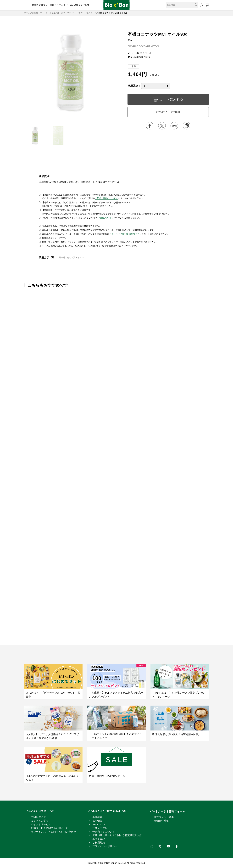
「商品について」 (105, 218)
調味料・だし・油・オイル (45, 13)
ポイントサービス (41, 824)
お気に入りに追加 (168, 112)
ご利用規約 (99, 842)
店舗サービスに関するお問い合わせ (51, 828)
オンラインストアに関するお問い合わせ (53, 831)
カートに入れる (168, 100)
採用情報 (97, 820)
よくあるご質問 (40, 820)
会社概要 (97, 817)
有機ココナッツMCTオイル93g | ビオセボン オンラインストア (116, 5)
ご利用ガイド (38, 817)
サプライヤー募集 (164, 817)
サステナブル (100, 828)
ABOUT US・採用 (80, 5)
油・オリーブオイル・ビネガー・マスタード (81, 13)
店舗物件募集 (161, 820)
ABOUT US (99, 824)
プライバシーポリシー (105, 846)
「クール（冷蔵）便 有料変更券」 (125, 234)
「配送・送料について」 (106, 198)
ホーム (27, 13)
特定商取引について (104, 831)
